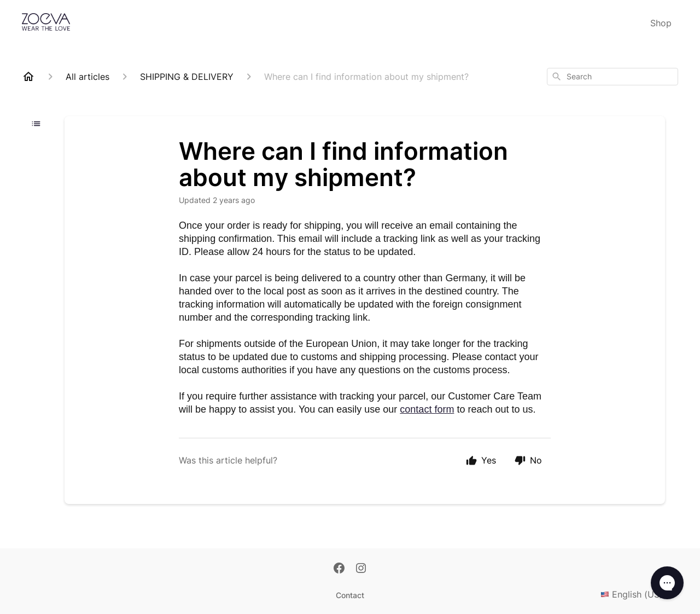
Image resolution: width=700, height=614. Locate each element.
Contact (350, 595)
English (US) (639, 594)
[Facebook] (339, 569)
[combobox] (612, 77)
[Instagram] (361, 569)
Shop (661, 23)
